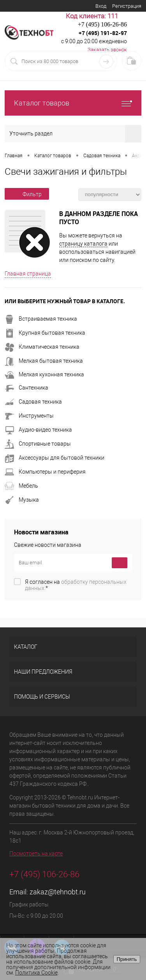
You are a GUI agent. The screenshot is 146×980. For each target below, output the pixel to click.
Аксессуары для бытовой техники (55, 458)
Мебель (21, 486)
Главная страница (28, 274)
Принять (127, 959)
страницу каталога (83, 244)
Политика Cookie (36, 973)
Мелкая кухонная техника (44, 374)
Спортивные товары (38, 444)
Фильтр (27, 194)
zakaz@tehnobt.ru (58, 892)
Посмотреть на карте (36, 854)
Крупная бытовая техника (45, 333)
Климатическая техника (42, 347)
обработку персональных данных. (76, 585)
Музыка (22, 500)
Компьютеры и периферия (45, 472)
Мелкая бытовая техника (44, 361)
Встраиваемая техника (41, 319)
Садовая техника (33, 402)
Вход (101, 6)
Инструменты (29, 416)
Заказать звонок (107, 50)
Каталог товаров (73, 103)
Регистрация (127, 6)
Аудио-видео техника (38, 430)
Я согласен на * (76, 585)
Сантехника (26, 388)
